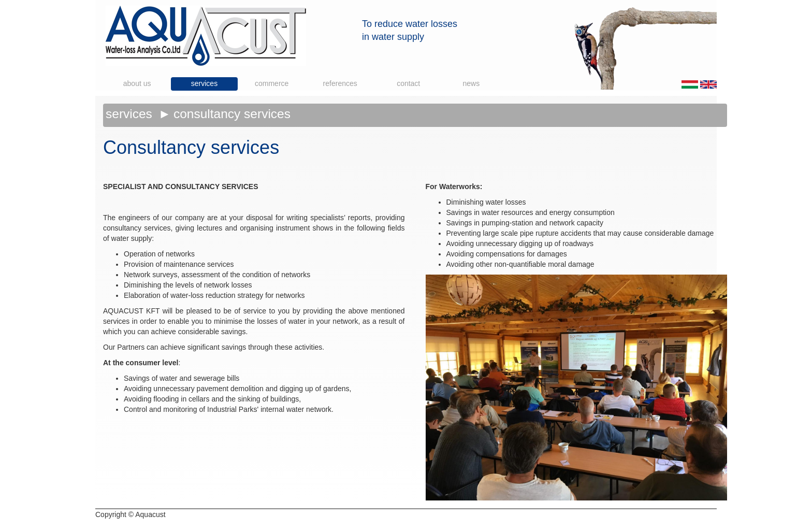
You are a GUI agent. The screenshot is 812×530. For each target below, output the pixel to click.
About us (137, 83)
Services (204, 83)
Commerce (272, 83)
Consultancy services (232, 114)
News (472, 83)
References (340, 83)
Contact (408, 83)
